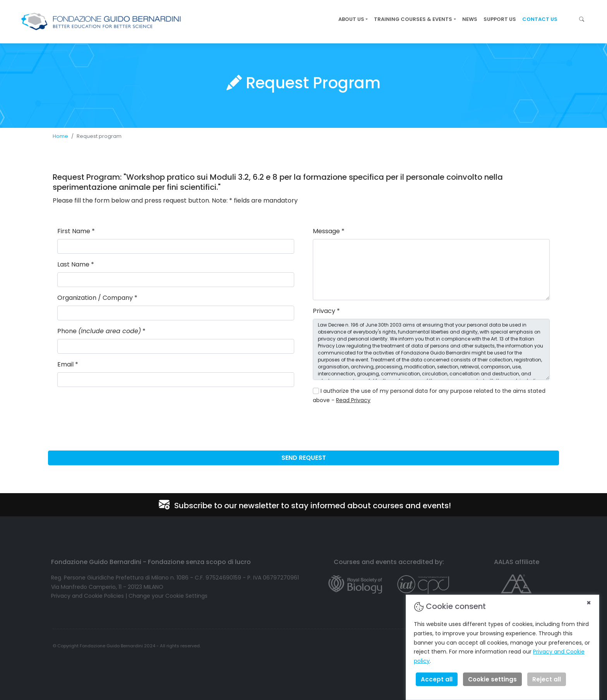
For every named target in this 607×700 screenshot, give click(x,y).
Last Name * (76, 264)
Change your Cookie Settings (168, 596)
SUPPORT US (500, 19)
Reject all (547, 679)
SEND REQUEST (304, 458)
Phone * (101, 331)
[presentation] (372, 426)
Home (60, 136)
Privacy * (326, 311)
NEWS (470, 19)
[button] (582, 19)
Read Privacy (353, 400)
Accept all (437, 679)
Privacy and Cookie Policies (87, 596)
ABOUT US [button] (351, 19)
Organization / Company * (97, 298)
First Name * (76, 231)
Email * (68, 364)
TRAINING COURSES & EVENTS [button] (413, 19)
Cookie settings (492, 679)
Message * (329, 231)
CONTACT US (540, 19)
